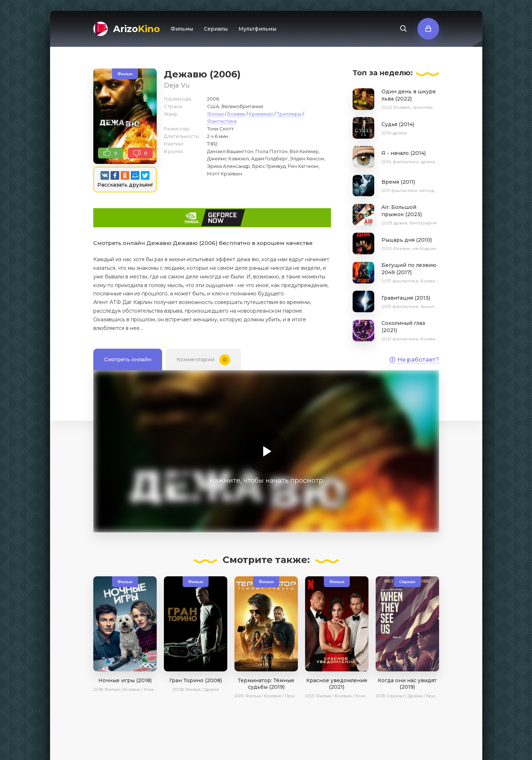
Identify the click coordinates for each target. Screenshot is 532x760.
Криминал (261, 114)
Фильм (215, 114)
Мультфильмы (257, 29)
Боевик (236, 114)
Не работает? (414, 360)
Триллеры (289, 114)
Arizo (137, 29)
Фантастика (222, 121)
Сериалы (216, 29)
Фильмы (182, 29)
